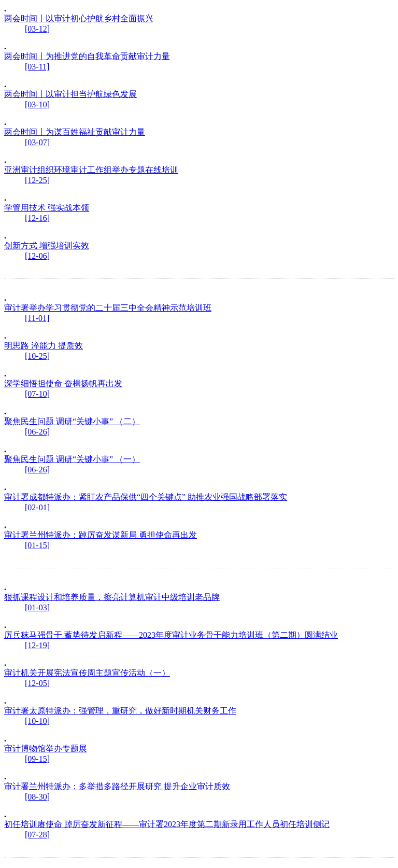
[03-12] (37, 29)
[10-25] (37, 356)
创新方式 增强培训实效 (47, 246)
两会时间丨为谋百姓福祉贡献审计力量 (75, 132)
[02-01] (37, 507)
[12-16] (37, 218)
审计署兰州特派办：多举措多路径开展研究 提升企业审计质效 (117, 786)
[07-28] (37, 835)
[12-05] (37, 683)
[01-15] (37, 545)
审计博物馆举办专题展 (46, 748)
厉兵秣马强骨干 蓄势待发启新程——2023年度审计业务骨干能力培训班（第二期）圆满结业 (171, 635)
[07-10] (37, 394)
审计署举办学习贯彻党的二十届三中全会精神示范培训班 (108, 308)
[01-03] (37, 607)
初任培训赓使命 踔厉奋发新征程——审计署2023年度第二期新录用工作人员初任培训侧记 (167, 824)
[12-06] (37, 256)
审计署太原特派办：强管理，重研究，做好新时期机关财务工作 (120, 711)
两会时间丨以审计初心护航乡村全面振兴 (79, 18)
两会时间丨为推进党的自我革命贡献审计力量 (87, 56)
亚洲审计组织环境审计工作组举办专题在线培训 (91, 170)
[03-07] (37, 142)
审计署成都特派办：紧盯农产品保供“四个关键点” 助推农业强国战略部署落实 (146, 497)
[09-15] (37, 759)
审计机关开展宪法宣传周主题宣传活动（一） (87, 673)
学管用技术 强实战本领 (47, 208)
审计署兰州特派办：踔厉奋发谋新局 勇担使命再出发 (101, 535)
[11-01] (37, 318)
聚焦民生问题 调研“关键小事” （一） (72, 459)
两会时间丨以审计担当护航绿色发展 (70, 94)
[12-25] (37, 180)
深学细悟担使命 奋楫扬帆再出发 (63, 383)
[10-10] (37, 721)
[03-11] (37, 67)
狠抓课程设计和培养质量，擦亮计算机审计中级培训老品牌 (112, 597)
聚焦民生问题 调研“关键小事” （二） (72, 421)
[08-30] (37, 797)
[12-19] (37, 645)
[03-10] (37, 104)
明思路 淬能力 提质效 (44, 346)
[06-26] (37, 432)
